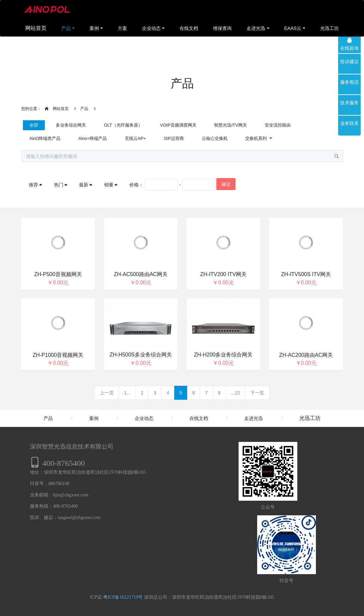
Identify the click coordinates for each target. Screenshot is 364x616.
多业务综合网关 (71, 125)
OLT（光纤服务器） (123, 125)
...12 (235, 393)
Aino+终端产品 (93, 138)
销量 (111, 185)
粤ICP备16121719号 (123, 597)
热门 (61, 185)
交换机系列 (257, 138)
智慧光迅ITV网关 (230, 125)
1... (127, 393)
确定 (226, 184)
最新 (86, 185)
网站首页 (36, 28)
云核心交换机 (215, 138)
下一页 (257, 393)
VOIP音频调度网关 (178, 125)
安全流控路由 (278, 125)
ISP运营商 (174, 138)
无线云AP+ (135, 138)
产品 (84, 109)
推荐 (36, 185)
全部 (34, 125)
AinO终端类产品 (45, 138)
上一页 (107, 393)
